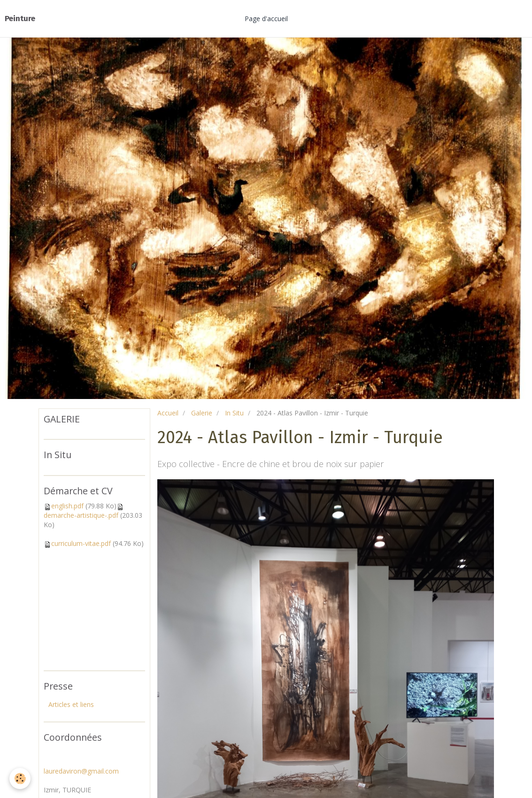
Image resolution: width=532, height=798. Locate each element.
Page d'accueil (266, 19)
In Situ (234, 413)
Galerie (202, 413)
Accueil (168, 413)
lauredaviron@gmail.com (81, 771)
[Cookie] (20, 779)
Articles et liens (71, 704)
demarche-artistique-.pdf (81, 515)
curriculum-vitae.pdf (81, 543)
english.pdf (67, 506)
